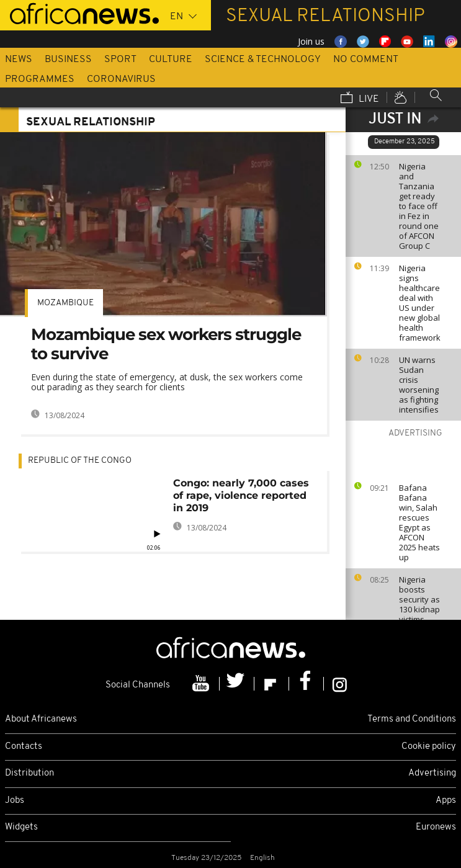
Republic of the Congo (80, 461)
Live (360, 99)
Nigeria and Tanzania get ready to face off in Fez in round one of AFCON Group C (419, 206)
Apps (446, 801)
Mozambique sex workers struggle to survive (166, 344)
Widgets (21, 827)
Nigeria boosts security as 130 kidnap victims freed (419, 604)
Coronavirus (121, 79)
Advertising (432, 773)
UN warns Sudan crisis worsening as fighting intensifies (419, 385)
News (19, 60)
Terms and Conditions (412, 719)
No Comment (366, 60)
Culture (171, 60)
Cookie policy (429, 747)
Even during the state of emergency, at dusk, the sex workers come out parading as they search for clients (167, 382)
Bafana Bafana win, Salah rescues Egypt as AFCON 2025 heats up (419, 522)
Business (68, 60)
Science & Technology (263, 60)
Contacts (24, 747)
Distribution (29, 773)
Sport (120, 60)
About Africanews (41, 719)
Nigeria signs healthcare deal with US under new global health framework (420, 303)
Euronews (436, 827)
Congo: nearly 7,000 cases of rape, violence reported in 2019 (241, 495)
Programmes (40, 79)
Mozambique (65, 303)
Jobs (15, 801)
